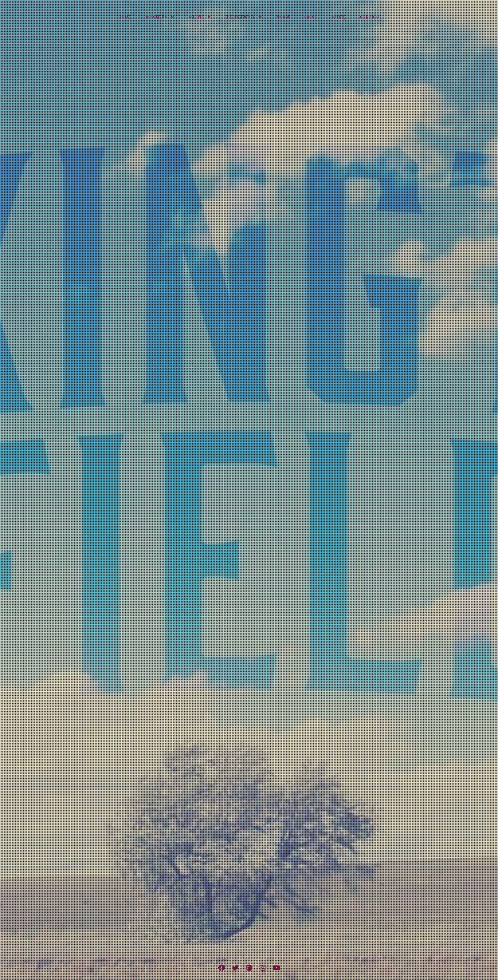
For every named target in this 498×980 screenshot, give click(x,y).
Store (338, 17)
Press (311, 17)
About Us (156, 17)
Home (125, 17)
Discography (240, 17)
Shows (196, 17)
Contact (370, 17)
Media (283, 17)
